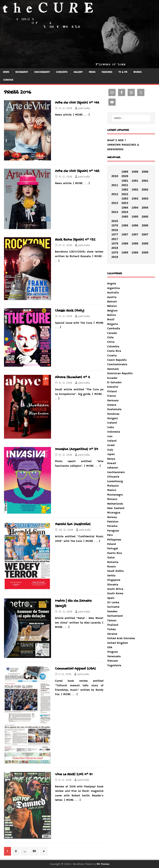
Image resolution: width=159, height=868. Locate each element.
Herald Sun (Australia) (73, 524)
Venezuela (114, 656)
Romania (113, 562)
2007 (145, 235)
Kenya (111, 459)
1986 (125, 226)
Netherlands (115, 504)
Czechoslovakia (117, 364)
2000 (145, 172)
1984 (125, 208)
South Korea (115, 593)
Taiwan (112, 621)
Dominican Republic (120, 373)
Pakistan (113, 522)
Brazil (111, 319)
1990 (135, 172)
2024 (125, 212)
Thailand (113, 625)
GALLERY (78, 72)
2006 (145, 226)
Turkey (111, 629)
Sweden (112, 611)
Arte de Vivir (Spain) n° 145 (77, 171)
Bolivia (111, 315)
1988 (125, 244)
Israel (111, 445)
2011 (115, 185)
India (110, 427)
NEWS (6, 72)
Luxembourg (115, 481)
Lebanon (113, 468)
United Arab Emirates (121, 638)
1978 (115, 244)
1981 (125, 181)
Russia (111, 567)
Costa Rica (114, 351)
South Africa (115, 589)
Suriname (113, 607)
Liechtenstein (116, 472)
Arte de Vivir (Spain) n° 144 (77, 103)
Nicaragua (114, 513)
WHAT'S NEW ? (117, 140)
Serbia (111, 576)
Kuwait (112, 463)
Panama (112, 526)
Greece (112, 405)
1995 (135, 217)
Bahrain (112, 302)
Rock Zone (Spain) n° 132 (75, 240)
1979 (115, 253)
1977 (115, 235)
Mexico (112, 490)
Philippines (114, 540)
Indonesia (114, 432)
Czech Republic (117, 360)
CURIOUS (8, 80)
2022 (125, 194)
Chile (110, 338)
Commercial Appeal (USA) (75, 669)
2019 (115, 257)
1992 (135, 190)
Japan (111, 454)
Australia (113, 293)
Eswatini (113, 387)
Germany (113, 401)
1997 (135, 235)
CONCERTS (62, 72)
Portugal (113, 549)
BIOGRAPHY (22, 72)
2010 (115, 176)
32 (34, 851)
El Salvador (114, 382)
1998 (135, 244)
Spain (111, 598)
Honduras (113, 414)
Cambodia (114, 329)
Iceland (112, 423)
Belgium (112, 311)
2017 (115, 239)
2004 (145, 208)
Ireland (112, 441)
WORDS (137, 72)
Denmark (113, 369)
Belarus (112, 306)
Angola (112, 284)
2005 (145, 217)
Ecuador (112, 378)
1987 (125, 235)
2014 (115, 212)
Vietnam (113, 661)
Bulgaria (112, 324)
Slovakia (113, 585)
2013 (115, 203)
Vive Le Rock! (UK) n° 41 (74, 774)
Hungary (112, 418)
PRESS (92, 72)
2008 (145, 244)
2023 (125, 203)
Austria (112, 297)
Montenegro (115, 495)
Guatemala (114, 409)
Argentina (113, 288)
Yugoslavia (114, 665)
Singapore (114, 580)
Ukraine (112, 634)
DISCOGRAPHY (42, 72)
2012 (115, 194)
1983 (125, 199)
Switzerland (115, 616)
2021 (125, 185)
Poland (111, 544)
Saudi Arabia (115, 571)
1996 (135, 226)
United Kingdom (118, 643)
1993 (135, 199)
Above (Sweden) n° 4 (72, 377)
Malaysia (113, 486)
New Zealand (116, 508)
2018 (115, 248)
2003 (145, 199)
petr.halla (84, 108)
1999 (135, 253)
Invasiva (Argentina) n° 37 (76, 449)
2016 (115, 230)
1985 (125, 217)
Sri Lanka (113, 602)
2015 (115, 221)
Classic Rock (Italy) (70, 311)
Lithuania (113, 477)
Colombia (113, 347)
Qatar (111, 558)
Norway (112, 517)
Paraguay (113, 531)
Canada (112, 333)
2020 (125, 176)
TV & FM (123, 72)
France (111, 396)
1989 (125, 253)
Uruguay (112, 652)
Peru (110, 535)
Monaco (112, 499)
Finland (112, 391)
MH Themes (103, 864)
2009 (145, 253)
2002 (145, 190)
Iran (110, 436)
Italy (110, 450)
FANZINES (107, 72)
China (111, 342)
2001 (145, 181)
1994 (135, 208)
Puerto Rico (115, 553)
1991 (135, 181)
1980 (125, 172)
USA (110, 647)
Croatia (112, 356)
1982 (125, 190)
